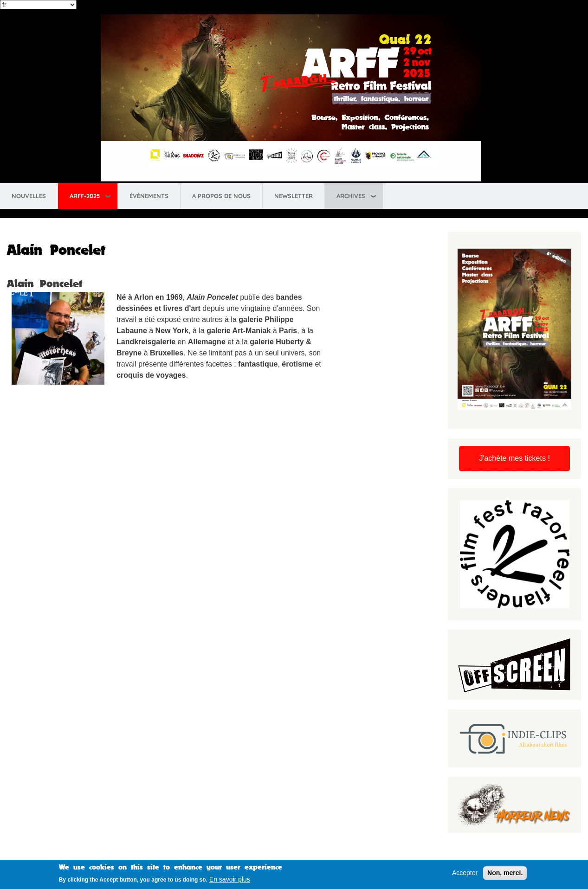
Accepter (465, 874)
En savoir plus (230, 881)
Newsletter (294, 196)
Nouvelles (29, 196)
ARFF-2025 (85, 196)
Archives (351, 196)
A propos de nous (221, 196)
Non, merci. (505, 874)
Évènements (149, 196)
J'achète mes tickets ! (514, 458)
